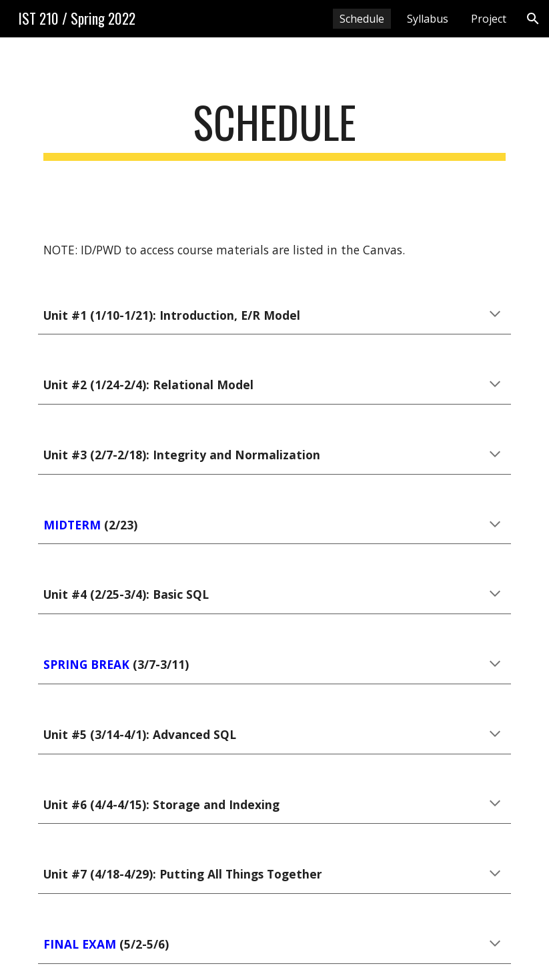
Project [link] (489, 19)
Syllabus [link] (428, 19)
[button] (533, 19)
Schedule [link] (362, 19)
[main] (274, 129)
